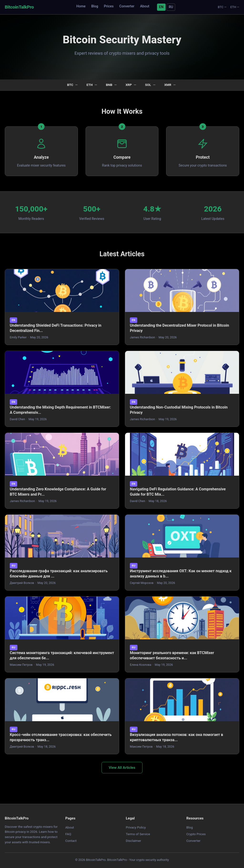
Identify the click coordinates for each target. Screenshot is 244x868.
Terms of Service (138, 834)
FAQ (68, 834)
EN (161, 7)
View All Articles (122, 768)
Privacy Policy (136, 827)
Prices (109, 6)
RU (171, 7)
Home (81, 6)
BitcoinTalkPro (19, 7)
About (145, 6)
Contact (71, 841)
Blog (95, 6)
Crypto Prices (196, 834)
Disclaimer (133, 841)
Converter (127, 6)
